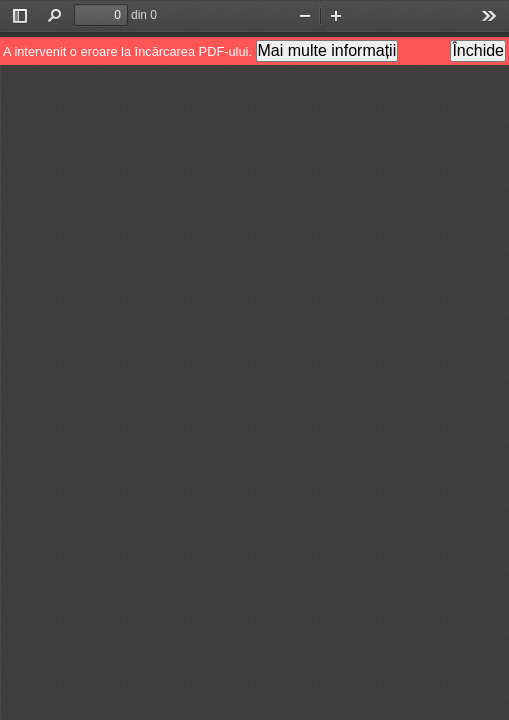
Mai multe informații (327, 50)
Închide (478, 50)
